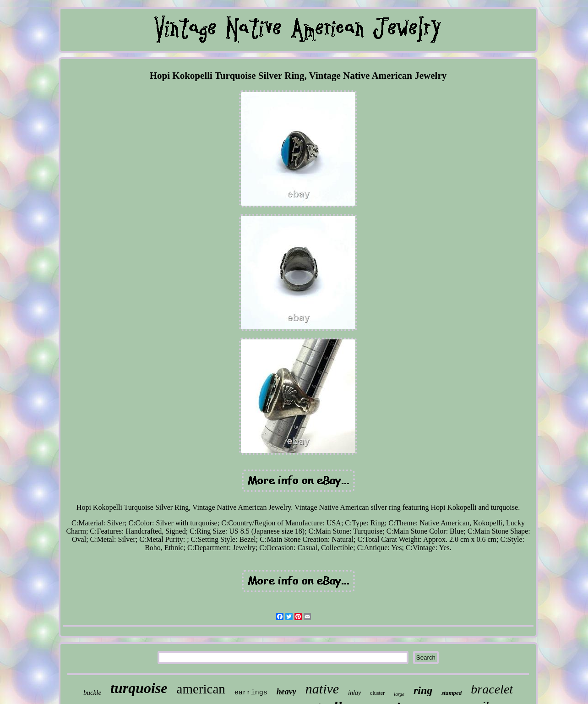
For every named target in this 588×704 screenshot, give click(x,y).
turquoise (139, 688)
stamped (452, 693)
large (399, 694)
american (201, 689)
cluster (377, 693)
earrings (251, 693)
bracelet (492, 689)
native (322, 689)
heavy (286, 692)
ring (423, 690)
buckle (92, 693)
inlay (354, 693)
